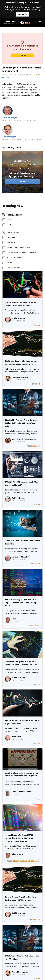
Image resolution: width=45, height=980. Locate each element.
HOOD (25, 861)
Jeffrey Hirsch (18, 498)
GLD (36, 446)
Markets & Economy (14, 258)
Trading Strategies (14, 268)
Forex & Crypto (12, 242)
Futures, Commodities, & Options (19, 247)
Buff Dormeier (18, 318)
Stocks (9, 263)
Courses (10, 225)
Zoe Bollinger (9, 137)
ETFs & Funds (11, 237)
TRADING (38, 75)
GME (21, 861)
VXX (35, 626)
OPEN (32, 861)
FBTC (14, 861)
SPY (39, 446)
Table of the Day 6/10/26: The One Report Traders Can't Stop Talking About (21, 603)
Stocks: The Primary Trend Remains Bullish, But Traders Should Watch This (21, 423)
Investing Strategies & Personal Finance (21, 252)
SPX (39, 325)
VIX (36, 564)
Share (6, 78)
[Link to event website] (22, 172)
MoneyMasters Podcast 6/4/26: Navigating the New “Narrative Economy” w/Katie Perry (19, 838)
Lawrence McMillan (20, 557)
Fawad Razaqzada (20, 377)
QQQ (39, 626)
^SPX (36, 920)
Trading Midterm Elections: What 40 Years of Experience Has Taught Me (21, 774)
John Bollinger (10, 118)
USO (39, 384)
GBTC (18, 861)
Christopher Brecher (21, 792)
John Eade (17, 737)
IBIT (29, 861)
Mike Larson (17, 619)
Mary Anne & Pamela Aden (24, 439)
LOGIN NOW (23, 55)
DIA (33, 446)
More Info (22, 14)
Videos (9, 219)
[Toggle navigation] (40, 22)
